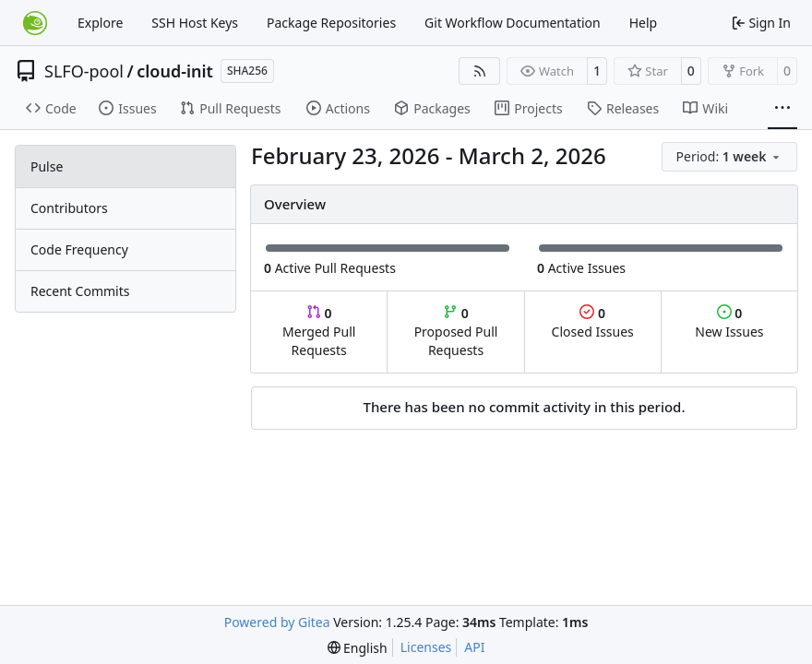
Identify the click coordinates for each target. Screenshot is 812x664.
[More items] (782, 109)
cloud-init (175, 71)
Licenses (426, 647)
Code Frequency (79, 249)
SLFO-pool (84, 71)
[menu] (729, 157)
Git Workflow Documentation (513, 23)
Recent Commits (80, 291)
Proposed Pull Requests (456, 332)
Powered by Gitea (277, 622)
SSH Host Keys (195, 23)
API (474, 647)
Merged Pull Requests (319, 332)
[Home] (35, 23)
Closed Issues (593, 322)
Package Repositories (331, 23)
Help (644, 23)
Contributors (69, 208)
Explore (100, 23)
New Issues (729, 322)
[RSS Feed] (480, 71)
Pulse (47, 166)
